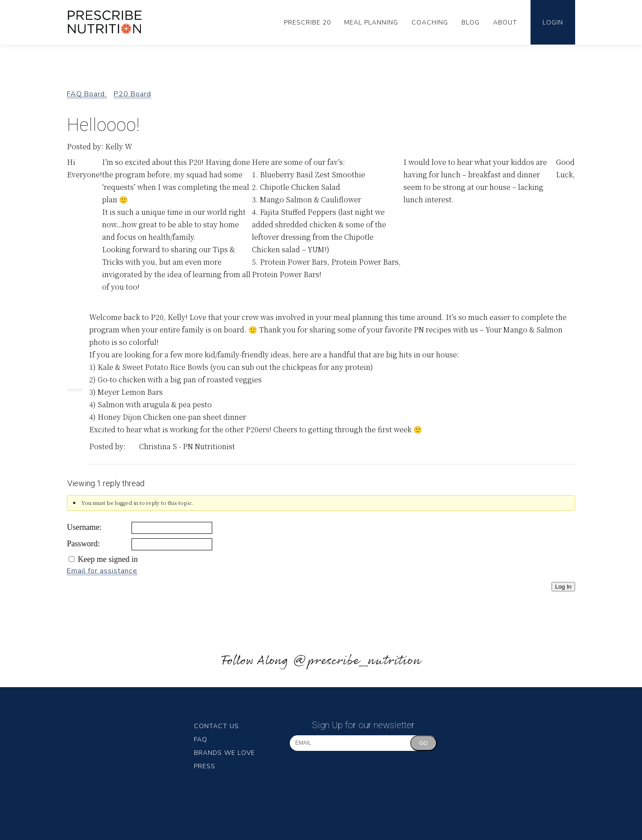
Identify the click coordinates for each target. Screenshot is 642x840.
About (505, 23)
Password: (83, 544)
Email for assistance (102, 571)
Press (205, 766)
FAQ (201, 740)
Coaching (430, 23)
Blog (471, 23)
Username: (84, 527)
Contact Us (216, 726)
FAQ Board (87, 94)
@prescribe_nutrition (357, 661)
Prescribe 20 (307, 23)
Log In (563, 587)
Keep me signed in (108, 559)
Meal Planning (371, 23)
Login (553, 23)
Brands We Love (224, 753)
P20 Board (132, 94)
